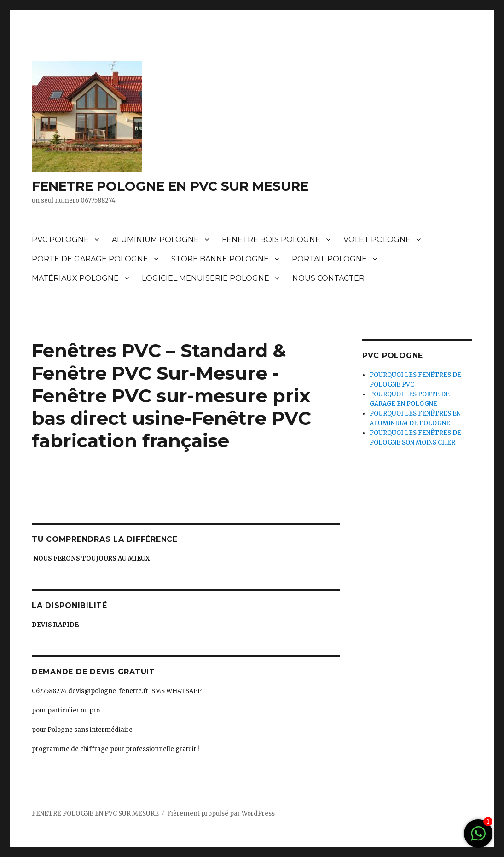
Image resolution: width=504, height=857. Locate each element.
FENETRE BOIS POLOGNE (271, 240)
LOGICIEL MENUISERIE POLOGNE (206, 278)
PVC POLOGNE (60, 240)
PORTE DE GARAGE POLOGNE (90, 259)
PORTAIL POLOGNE (329, 259)
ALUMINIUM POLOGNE (155, 240)
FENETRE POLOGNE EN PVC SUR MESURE (170, 186)
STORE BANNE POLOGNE (220, 259)
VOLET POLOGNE (377, 240)
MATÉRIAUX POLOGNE (75, 278)
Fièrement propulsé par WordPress (221, 814)
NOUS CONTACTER (328, 278)
